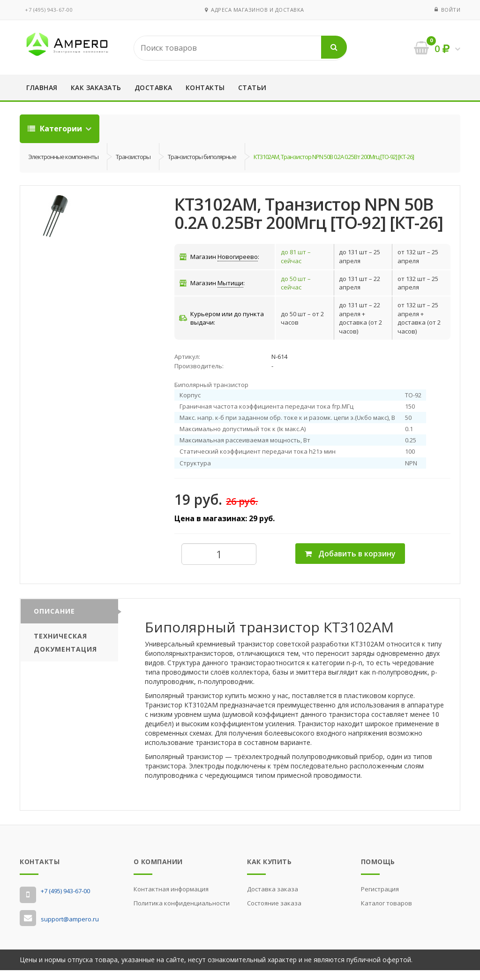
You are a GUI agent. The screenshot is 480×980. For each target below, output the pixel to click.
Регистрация (380, 898)
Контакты (205, 87)
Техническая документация (65, 652)
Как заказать (96, 87)
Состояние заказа (274, 912)
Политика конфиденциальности (182, 912)
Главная (42, 87)
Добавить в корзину (350, 563)
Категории (56, 129)
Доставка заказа (273, 898)
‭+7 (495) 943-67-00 (49, 10)
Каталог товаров (386, 912)
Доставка (154, 87)
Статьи (252, 87)
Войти (451, 10)
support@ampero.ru (70, 928)
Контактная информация (171, 898)
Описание (54, 620)
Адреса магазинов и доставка (255, 10)
